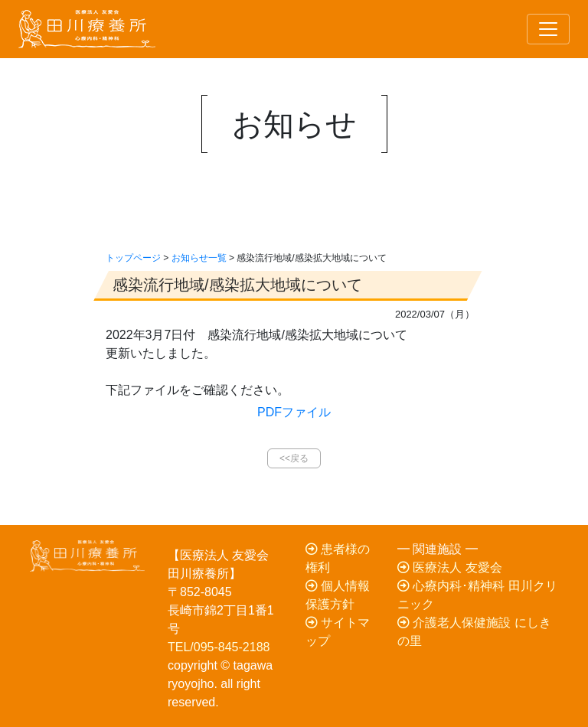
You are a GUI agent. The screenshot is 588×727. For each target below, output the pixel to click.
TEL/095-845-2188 (219, 647)
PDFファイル (294, 412)
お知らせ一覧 (199, 258)
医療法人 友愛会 (450, 567)
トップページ (133, 258)
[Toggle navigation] (548, 29)
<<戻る (294, 458)
